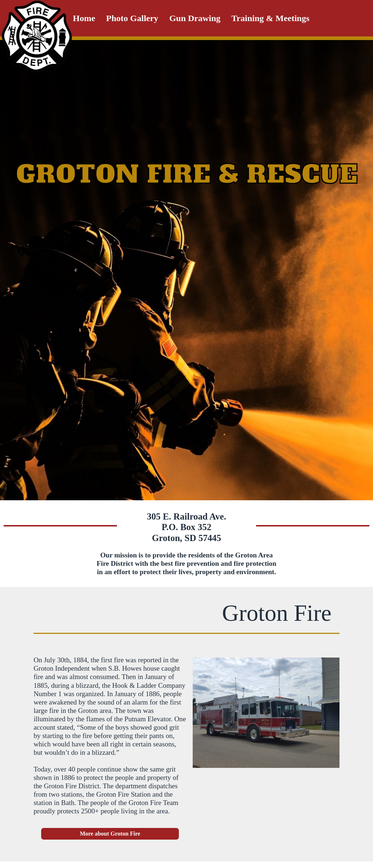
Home (84, 18)
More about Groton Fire (110, 834)
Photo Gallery (132, 18)
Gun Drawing (195, 18)
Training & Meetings (270, 18)
